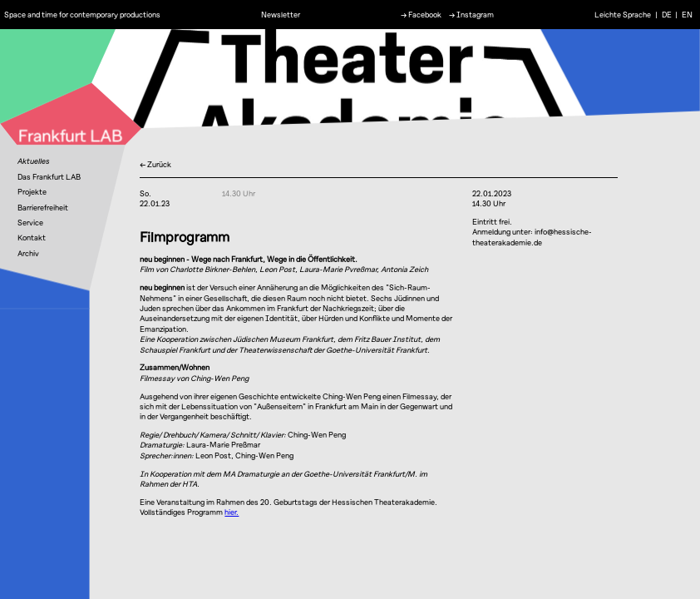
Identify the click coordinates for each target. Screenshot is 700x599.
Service (30, 223)
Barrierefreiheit (43, 208)
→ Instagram (471, 14)
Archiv (28, 253)
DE (667, 14)
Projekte (32, 192)
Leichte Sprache (623, 14)
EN (687, 14)
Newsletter (281, 14)
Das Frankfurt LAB (49, 177)
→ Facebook (421, 14)
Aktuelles (34, 161)
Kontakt (32, 238)
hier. (232, 512)
